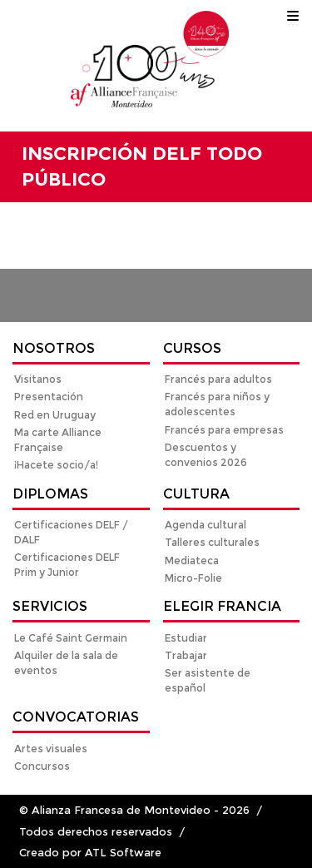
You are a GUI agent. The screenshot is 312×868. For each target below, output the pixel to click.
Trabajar (186, 655)
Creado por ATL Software (90, 853)
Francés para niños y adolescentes (217, 404)
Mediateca (192, 560)
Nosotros (54, 348)
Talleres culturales (212, 542)
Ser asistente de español (208, 680)
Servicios (50, 606)
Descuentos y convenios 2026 (206, 455)
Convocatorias (76, 717)
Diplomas (50, 494)
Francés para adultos (218, 379)
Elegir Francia (222, 606)
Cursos (192, 348)
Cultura (196, 494)
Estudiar (186, 638)
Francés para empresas (224, 430)
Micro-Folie (193, 578)
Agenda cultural (206, 525)
